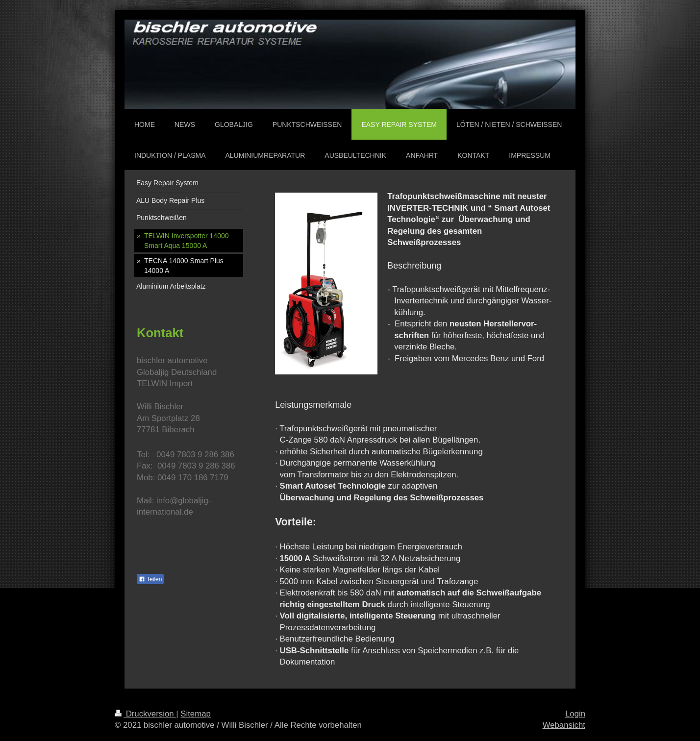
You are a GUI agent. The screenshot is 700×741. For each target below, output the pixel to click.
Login (575, 714)
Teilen (150, 579)
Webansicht (564, 725)
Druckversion (145, 714)
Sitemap (196, 714)
